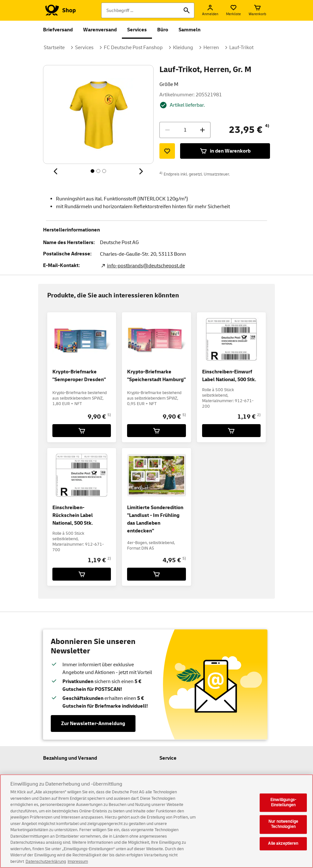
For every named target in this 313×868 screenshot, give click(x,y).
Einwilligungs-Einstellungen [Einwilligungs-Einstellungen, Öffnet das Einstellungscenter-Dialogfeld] (283, 807)
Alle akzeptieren (283, 848)
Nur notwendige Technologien (283, 829)
